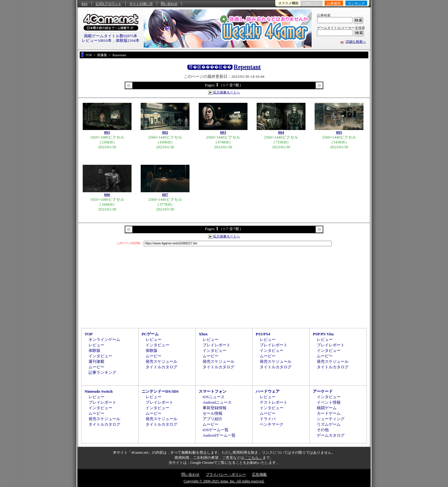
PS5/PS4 (263, 334)
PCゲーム (150, 334)
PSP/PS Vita (323, 334)
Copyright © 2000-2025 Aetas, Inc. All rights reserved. (224, 481)
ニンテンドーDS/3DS (160, 391)
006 (107, 195)
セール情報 (213, 413)
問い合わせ (169, 4)
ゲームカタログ (331, 435)
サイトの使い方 (141, 4)
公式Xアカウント (108, 4)
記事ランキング (102, 372)
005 (339, 132)
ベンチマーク (272, 424)
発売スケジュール (161, 361)
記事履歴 (334, 3)
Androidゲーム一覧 (219, 435)
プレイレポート (217, 345)
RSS (85, 4)
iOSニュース (214, 397)
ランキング (356, 3)
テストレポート (274, 402)
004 (281, 132)
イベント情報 (329, 402)
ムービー (96, 367)
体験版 (94, 350)
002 (165, 132)
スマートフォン (213, 391)
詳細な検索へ (356, 41)
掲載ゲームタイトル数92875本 (111, 36)
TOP (89, 334)
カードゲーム (329, 413)
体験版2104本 (128, 40)
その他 (323, 430)
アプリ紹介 (213, 419)
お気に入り (311, 3)
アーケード (323, 391)
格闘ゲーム (327, 408)
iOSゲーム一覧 (216, 430)
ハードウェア (268, 391)
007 (165, 195)
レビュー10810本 (97, 40)
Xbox (203, 334)
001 (107, 132)
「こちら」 (253, 458)
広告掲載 (259, 474)
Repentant (247, 67)
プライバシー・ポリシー (226, 474)
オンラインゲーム (104, 339)
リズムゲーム (329, 424)
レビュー (96, 345)
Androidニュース (217, 402)
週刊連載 (96, 361)
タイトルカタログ (161, 367)
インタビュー (100, 356)
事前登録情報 (215, 408)
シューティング (331, 419)
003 (223, 132)
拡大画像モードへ (226, 92)
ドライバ (268, 419)
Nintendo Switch (99, 391)
